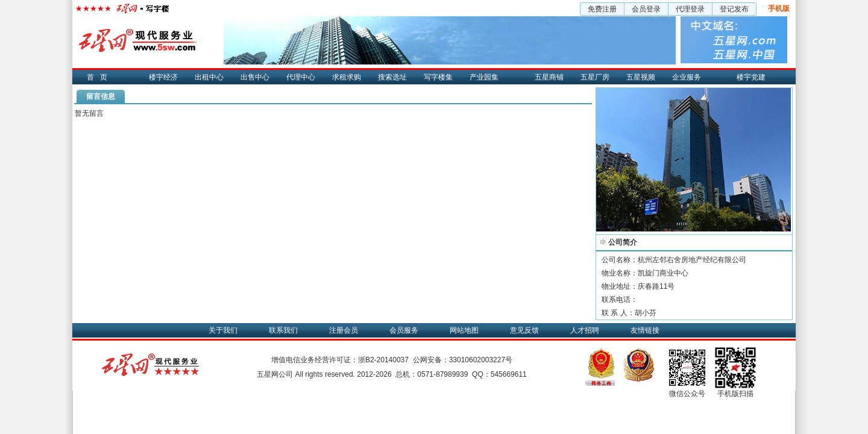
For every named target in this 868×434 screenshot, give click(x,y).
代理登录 (690, 9)
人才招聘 (585, 330)
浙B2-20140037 (383, 360)
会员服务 (404, 330)
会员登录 (646, 9)
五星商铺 (549, 77)
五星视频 (641, 77)
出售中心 (255, 77)
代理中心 (301, 77)
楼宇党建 (751, 77)
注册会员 (344, 330)
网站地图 (464, 330)
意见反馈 (524, 330)
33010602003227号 (481, 360)
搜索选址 (392, 77)
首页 (100, 77)
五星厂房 (595, 77)
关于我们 (223, 330)
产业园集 (484, 77)
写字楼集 (438, 77)
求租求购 (347, 77)
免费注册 (602, 9)
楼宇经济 (163, 77)
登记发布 (734, 9)
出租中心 (209, 77)
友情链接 (645, 330)
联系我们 (283, 330)
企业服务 (687, 77)
